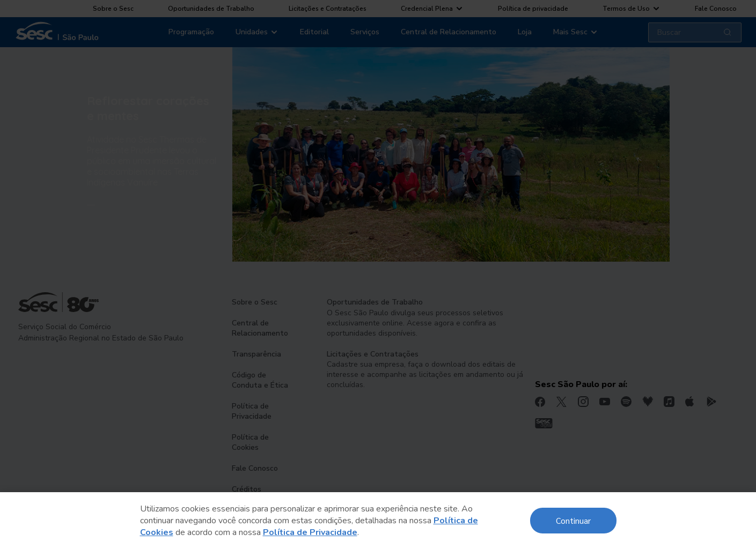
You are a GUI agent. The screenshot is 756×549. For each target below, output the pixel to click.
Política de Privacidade (310, 532)
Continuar (573, 520)
